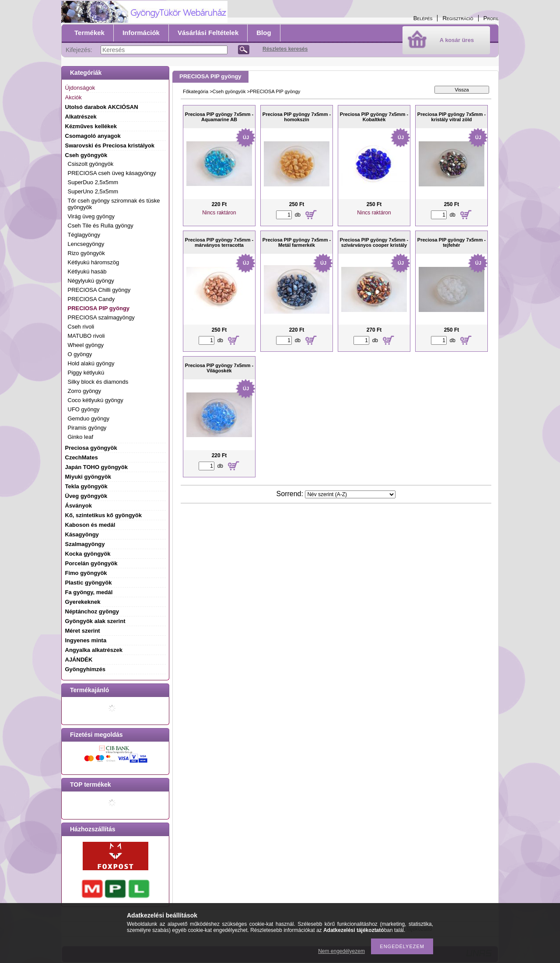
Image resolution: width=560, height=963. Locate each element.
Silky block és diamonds (98, 382)
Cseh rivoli (81, 327)
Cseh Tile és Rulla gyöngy (101, 226)
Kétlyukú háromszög (94, 262)
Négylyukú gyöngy (91, 281)
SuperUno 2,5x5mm (93, 191)
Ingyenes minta (86, 640)
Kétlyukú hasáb (87, 271)
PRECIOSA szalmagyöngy (101, 317)
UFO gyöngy (84, 409)
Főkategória (196, 91)
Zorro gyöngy (85, 391)
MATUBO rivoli (86, 336)
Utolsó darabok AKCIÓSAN (102, 107)
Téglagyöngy (84, 235)
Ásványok (79, 506)
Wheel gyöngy (86, 345)
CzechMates (82, 457)
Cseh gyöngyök (229, 91)
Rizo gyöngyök (86, 253)
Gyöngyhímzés (85, 669)
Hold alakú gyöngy (91, 363)
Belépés (423, 18)
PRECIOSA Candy (91, 299)
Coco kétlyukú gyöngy (96, 400)
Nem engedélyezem (341, 951)
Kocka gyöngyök (88, 554)
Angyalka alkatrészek (94, 650)
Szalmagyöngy (85, 544)
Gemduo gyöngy (89, 418)
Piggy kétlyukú (86, 373)
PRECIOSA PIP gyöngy (99, 308)
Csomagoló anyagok (93, 136)
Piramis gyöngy (87, 428)
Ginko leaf (81, 437)
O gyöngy (80, 354)
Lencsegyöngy (86, 244)
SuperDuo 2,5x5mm (93, 182)
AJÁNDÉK (79, 660)
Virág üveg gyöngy (91, 216)
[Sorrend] (350, 494)
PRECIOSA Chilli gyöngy (99, 290)
